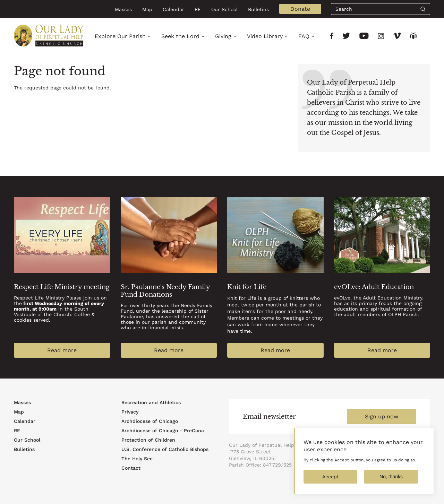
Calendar (173, 9)
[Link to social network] (332, 37)
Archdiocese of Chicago (150, 421)
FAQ (304, 36)
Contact (131, 468)
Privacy (130, 412)
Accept (331, 481)
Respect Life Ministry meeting (62, 287)
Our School (224, 9)
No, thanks (391, 481)
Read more (62, 350)
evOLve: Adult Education (374, 287)
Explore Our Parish (120, 36)
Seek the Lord (180, 36)
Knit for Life (247, 287)
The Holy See (137, 459)
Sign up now (382, 416)
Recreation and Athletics (151, 402)
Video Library (265, 36)
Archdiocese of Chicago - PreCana (163, 431)
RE (198, 9)
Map (147, 9)
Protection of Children (148, 440)
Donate (300, 9)
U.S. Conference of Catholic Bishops (165, 449)
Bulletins (258, 9)
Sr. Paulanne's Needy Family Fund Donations (165, 291)
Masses (123, 9)
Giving (223, 36)
